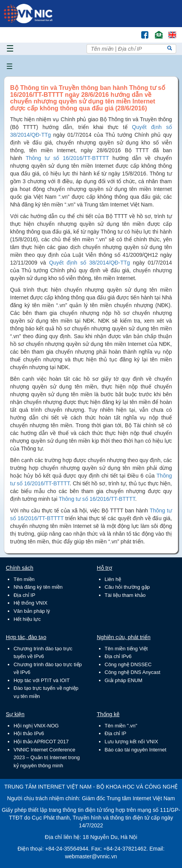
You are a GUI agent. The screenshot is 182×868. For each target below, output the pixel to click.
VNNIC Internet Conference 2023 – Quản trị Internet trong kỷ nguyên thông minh (47, 758)
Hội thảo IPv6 (29, 733)
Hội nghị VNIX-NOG (36, 726)
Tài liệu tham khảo (125, 595)
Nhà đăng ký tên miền (38, 587)
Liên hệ (113, 579)
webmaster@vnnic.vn (91, 856)
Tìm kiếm (128, 31)
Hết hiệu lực (27, 619)
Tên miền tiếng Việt (126, 649)
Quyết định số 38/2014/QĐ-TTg (89, 263)
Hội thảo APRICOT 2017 (41, 742)
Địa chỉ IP (24, 595)
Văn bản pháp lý (32, 611)
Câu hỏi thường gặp (127, 587)
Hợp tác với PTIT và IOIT (42, 680)
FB (141, 31)
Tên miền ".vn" (121, 726)
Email (155, 31)
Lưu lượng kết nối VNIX (132, 742)
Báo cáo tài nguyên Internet (136, 750)
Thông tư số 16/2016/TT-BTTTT (67, 158)
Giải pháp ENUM (124, 680)
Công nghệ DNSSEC (128, 664)
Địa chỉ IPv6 (118, 656)
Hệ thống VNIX (30, 603)
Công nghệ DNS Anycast (133, 672)
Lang (169, 31)
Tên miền (24, 579)
